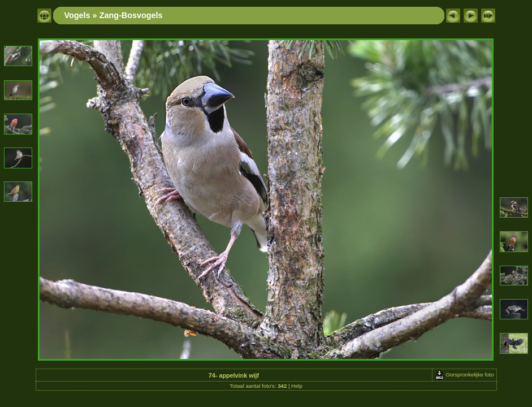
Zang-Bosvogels (131, 15)
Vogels (77, 15)
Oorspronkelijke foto (464, 374)
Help (297, 386)
